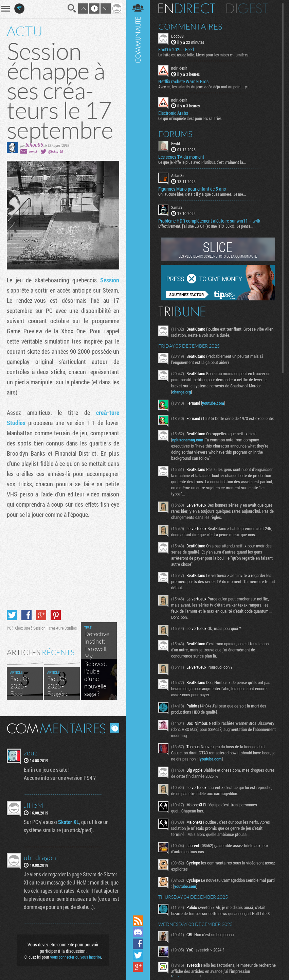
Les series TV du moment (181, 157)
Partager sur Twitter (12, 615)
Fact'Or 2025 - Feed (176, 50)
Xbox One (22, 628)
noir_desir (179, 68)
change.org (182, 392)
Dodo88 (177, 36)
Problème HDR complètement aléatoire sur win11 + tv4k (209, 221)
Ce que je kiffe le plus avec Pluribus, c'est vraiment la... (202, 162)
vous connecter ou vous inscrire (76, 957)
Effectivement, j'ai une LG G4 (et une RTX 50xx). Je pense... (206, 226)
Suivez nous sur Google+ (138, 967)
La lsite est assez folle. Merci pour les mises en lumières (203, 55)
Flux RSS (138, 921)
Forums (175, 134)
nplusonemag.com (188, 440)
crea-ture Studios (63, 628)
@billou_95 (56, 151)
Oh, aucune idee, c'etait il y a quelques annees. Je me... (202, 194)
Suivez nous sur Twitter (138, 955)
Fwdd (176, 143)
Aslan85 (178, 175)
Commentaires (190, 27)
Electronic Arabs (173, 113)
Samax (177, 207)
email (33, 151)
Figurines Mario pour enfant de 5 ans (192, 189)
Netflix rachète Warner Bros (183, 82)
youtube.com (213, 403)
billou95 (34, 145)
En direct (187, 8)
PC (9, 628)
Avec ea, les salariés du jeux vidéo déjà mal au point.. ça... (205, 87)
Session (110, 280)
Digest (247, 8)
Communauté (138, 457)
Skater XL (69, 822)
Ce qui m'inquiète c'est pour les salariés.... (192, 118)
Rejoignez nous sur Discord (138, 932)
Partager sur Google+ (41, 615)
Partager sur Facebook (26, 615)
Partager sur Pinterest (56, 615)
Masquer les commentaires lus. (114, 728)
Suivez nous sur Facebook (138, 944)
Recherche (72, 8)
